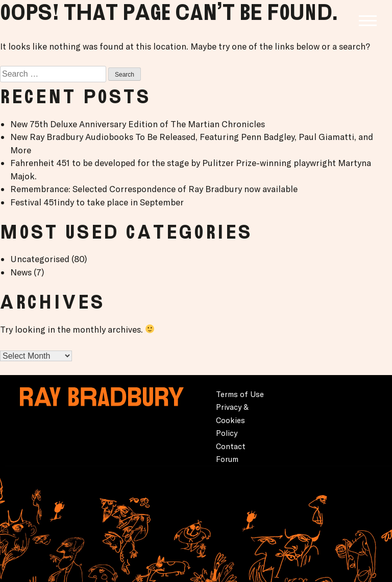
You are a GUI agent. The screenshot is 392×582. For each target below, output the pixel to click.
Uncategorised (40, 259)
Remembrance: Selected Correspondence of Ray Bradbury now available (154, 189)
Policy (227, 433)
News (21, 272)
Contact (231, 446)
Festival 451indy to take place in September (97, 202)
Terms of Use (240, 394)
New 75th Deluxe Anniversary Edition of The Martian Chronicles (138, 124)
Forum (227, 459)
